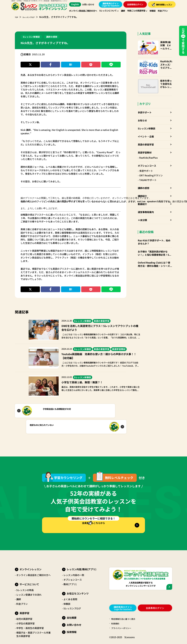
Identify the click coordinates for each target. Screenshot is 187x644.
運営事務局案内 (146, 199)
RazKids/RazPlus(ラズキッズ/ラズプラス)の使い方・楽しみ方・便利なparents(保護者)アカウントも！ (163, 60)
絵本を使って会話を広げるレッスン (163, 73)
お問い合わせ (89, 4)
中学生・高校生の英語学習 (30, 615)
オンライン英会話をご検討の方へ (33, 562)
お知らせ (142, 107)
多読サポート (145, 99)
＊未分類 (142, 207)
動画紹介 (142, 191)
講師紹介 (142, 183)
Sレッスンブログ (33, 17)
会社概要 (72, 605)
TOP (17, 17)
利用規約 (116, 611)
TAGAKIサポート (148, 166)
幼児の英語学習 (24, 606)
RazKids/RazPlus (148, 144)
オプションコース (147, 152)
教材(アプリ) (70, 572)
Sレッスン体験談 (147, 115)
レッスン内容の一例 (74, 562)
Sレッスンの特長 (25, 577)
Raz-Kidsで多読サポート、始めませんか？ (154, 229)
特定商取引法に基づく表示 (125, 607)
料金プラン (22, 591)
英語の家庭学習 (146, 131)
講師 (19, 587)
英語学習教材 (145, 139)
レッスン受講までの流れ (29, 582)
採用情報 (72, 619)
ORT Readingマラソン (151, 162)
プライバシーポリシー (123, 616)
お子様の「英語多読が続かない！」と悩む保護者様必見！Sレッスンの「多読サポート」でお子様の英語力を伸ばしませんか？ (155, 240)
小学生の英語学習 (25, 611)
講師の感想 (144, 174)
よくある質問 (70, 587)
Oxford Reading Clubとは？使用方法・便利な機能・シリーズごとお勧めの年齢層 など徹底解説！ (155, 251)
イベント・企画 (146, 123)
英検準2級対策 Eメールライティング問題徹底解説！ (162, 45)
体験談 (67, 591)
